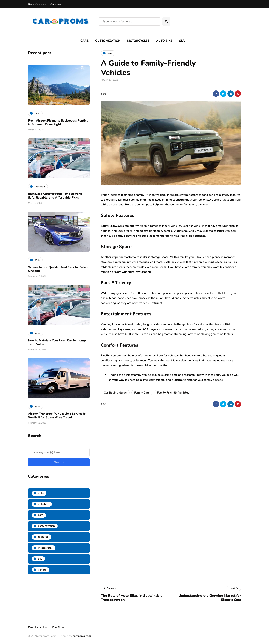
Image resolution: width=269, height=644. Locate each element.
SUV (182, 41)
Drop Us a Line (37, 4)
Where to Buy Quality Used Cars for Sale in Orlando (59, 269)
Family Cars (142, 393)
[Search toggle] (166, 21)
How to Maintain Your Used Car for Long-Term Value (57, 342)
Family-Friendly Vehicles (173, 393)
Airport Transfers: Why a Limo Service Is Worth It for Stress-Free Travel (57, 416)
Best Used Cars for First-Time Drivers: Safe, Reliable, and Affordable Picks (55, 196)
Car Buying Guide (115, 393)
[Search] (129, 21)
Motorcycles (138, 41)
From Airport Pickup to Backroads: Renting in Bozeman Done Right (58, 122)
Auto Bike (164, 41)
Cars (84, 41)
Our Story (55, 4)
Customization (108, 41)
